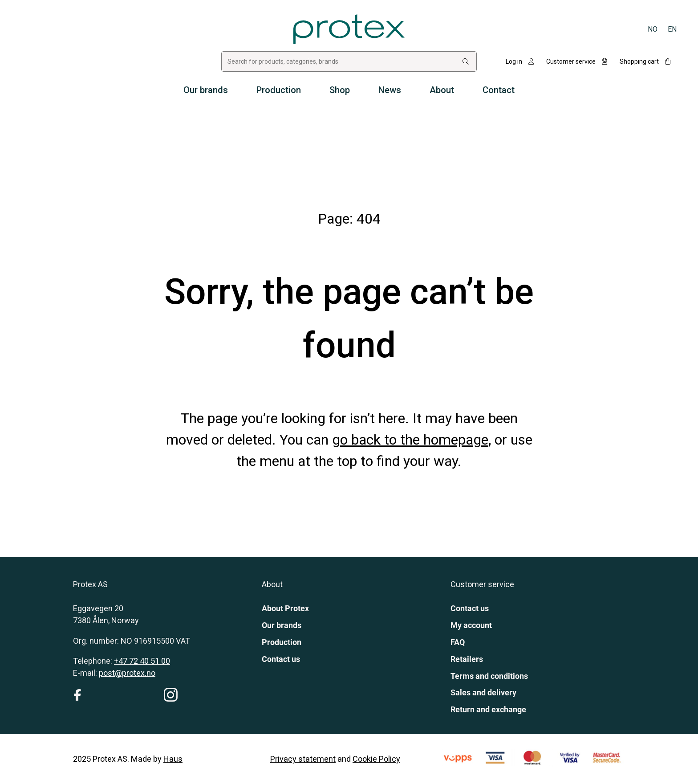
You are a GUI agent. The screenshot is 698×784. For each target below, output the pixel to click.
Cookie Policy (376, 759)
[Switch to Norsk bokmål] (653, 29)
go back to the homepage (410, 440)
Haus (173, 759)
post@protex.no (127, 673)
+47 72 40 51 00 (142, 661)
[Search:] (466, 62)
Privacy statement (303, 759)
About (442, 90)
